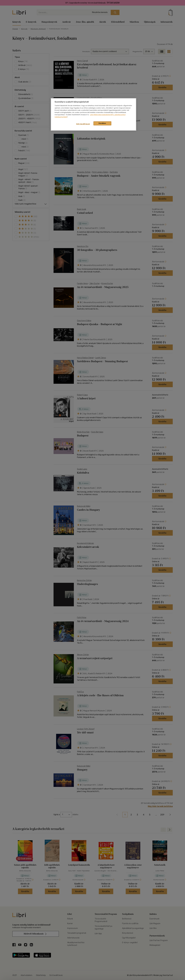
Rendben (102, 123)
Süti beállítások (83, 124)
